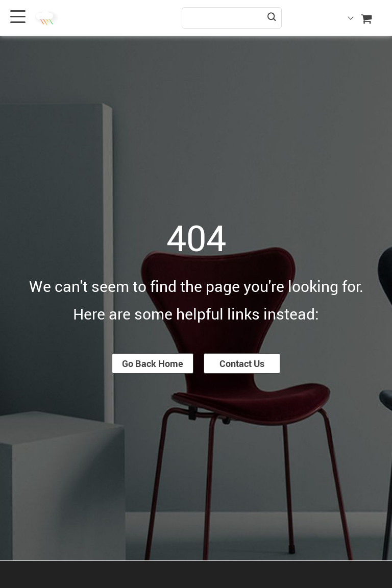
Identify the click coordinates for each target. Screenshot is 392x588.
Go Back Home (153, 363)
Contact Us (242, 363)
